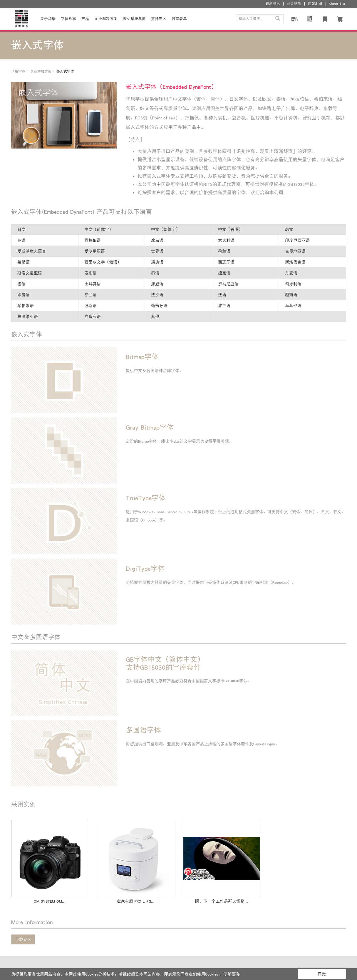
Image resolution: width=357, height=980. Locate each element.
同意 (322, 974)
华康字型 (18, 71)
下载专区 (23, 939)
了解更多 (232, 974)
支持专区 (159, 19)
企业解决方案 (106, 19)
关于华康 (48, 19)
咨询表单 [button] (179, 19)
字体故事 (68, 19)
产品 (85, 19)
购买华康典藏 (134, 19)
